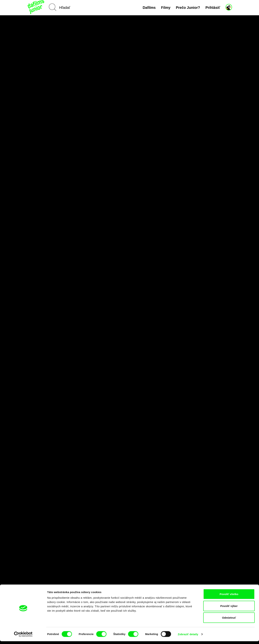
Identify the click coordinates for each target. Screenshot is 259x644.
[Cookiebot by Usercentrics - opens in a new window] (23, 637)
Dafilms (149, 8)
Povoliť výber (229, 609)
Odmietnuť (229, 620)
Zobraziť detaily (188, 637)
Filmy (166, 8)
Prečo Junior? (188, 8)
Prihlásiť (213, 8)
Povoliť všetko (229, 597)
